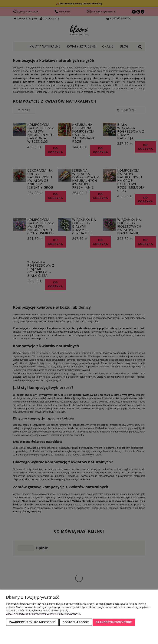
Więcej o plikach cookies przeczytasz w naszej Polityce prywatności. (43, 614)
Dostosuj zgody (76, 622)
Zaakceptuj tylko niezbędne (32, 622)
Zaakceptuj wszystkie (114, 622)
